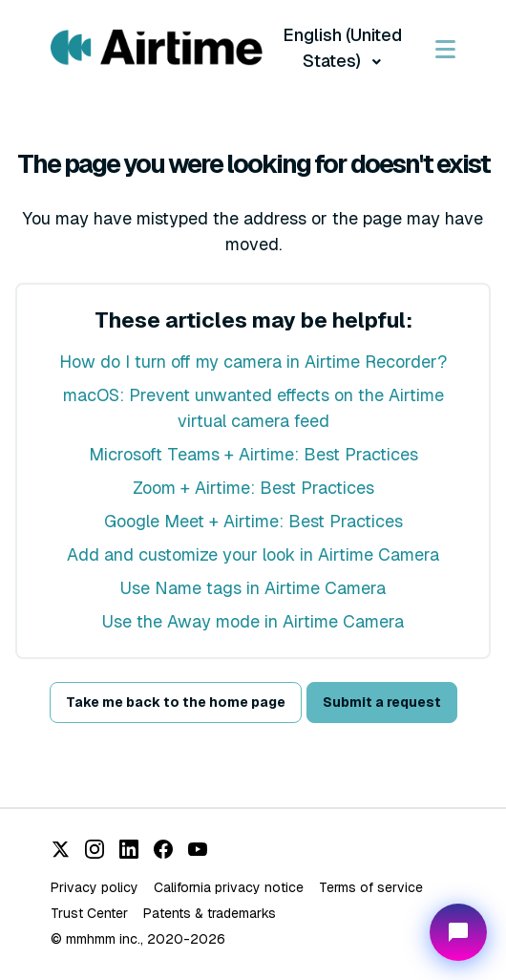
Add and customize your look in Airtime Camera (253, 554)
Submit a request (382, 702)
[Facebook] (163, 849)
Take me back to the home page (176, 702)
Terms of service (371, 887)
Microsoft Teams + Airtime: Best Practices (253, 454)
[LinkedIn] (129, 849)
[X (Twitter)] (60, 849)
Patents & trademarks (210, 913)
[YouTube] (198, 849)
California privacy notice (229, 887)
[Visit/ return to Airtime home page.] (157, 48)
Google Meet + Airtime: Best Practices (253, 521)
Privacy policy (95, 887)
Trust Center (89, 913)
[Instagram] (95, 849)
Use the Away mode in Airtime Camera (253, 621)
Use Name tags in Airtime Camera (253, 588)
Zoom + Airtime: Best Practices (253, 488)
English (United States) (342, 48)
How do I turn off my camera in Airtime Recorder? (253, 362)
